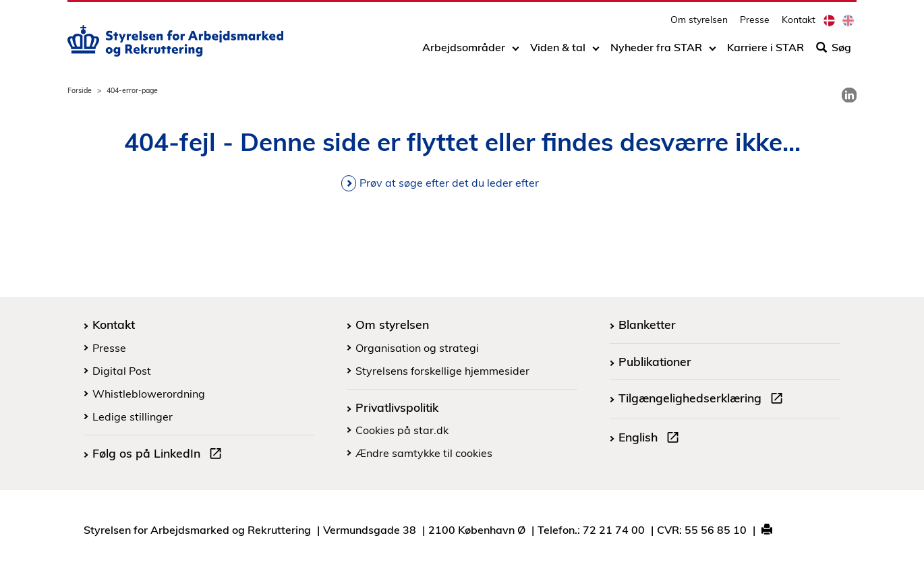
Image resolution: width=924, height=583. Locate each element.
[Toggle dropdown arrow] (516, 52)
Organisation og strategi (417, 348)
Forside (80, 90)
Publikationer (655, 361)
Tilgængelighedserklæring (703, 400)
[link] (849, 95)
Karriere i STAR (766, 52)
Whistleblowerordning (149, 394)
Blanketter (647, 324)
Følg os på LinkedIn (160, 455)
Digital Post (122, 371)
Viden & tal (558, 52)
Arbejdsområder (464, 52)
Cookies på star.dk (402, 430)
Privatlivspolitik (397, 407)
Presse (755, 24)
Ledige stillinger (133, 417)
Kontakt (799, 24)
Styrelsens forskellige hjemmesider (442, 371)
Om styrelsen (699, 24)
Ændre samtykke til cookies (424, 453)
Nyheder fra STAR (656, 52)
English (652, 439)
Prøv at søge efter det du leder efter (449, 183)
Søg (834, 52)
